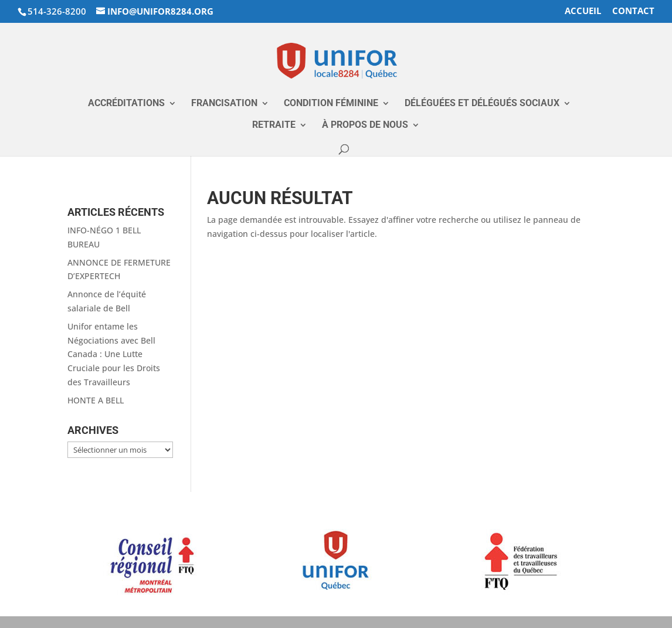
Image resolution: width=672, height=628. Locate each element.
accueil (583, 11)
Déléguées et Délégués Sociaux (482, 104)
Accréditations (126, 104)
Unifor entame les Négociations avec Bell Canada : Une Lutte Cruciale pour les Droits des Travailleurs (114, 354)
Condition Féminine (331, 104)
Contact (633, 11)
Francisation (224, 104)
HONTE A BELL (96, 400)
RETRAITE (274, 125)
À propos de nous (365, 125)
